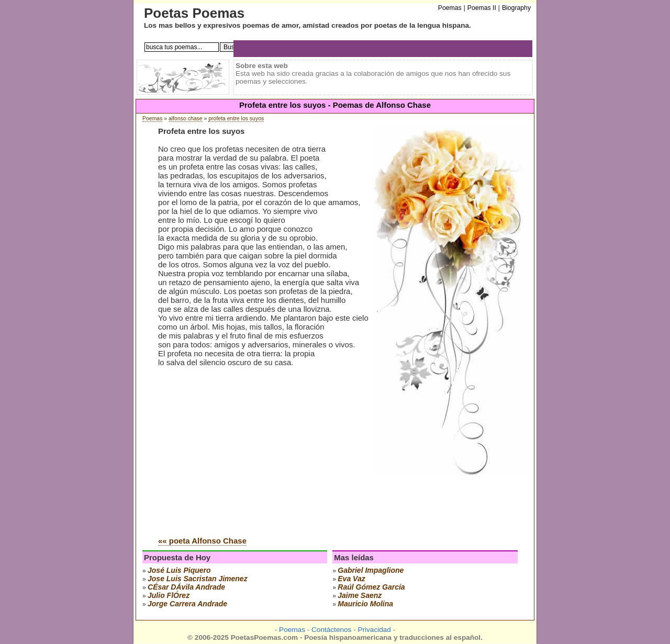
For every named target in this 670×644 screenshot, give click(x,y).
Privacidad (374, 630)
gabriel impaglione (371, 570)
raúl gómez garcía (371, 587)
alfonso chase (186, 118)
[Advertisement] (246, 449)
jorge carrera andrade (187, 604)
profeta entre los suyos (236, 118)
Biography (516, 8)
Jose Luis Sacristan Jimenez (198, 579)
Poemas (152, 118)
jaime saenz (360, 595)
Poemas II (482, 8)
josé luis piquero (179, 570)
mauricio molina (365, 604)
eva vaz (351, 579)
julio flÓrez (169, 595)
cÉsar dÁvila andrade (186, 587)
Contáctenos (331, 630)
